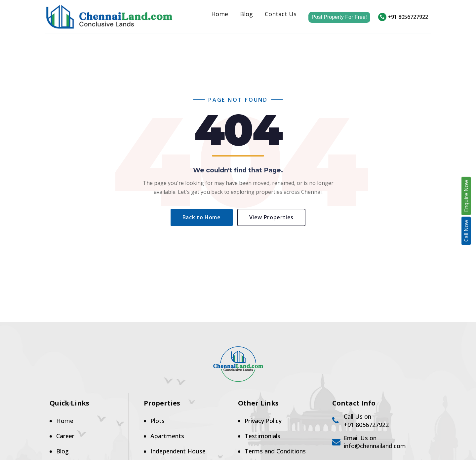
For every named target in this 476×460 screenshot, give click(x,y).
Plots (158, 421)
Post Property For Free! (339, 17)
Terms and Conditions (275, 451)
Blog (246, 16)
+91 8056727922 (403, 17)
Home (220, 16)
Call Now (466, 231)
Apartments (167, 436)
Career (65, 436)
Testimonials (262, 436)
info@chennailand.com (375, 446)
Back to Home (202, 217)
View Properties (272, 217)
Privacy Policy (263, 421)
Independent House (178, 451)
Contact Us (281, 16)
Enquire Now (466, 196)
